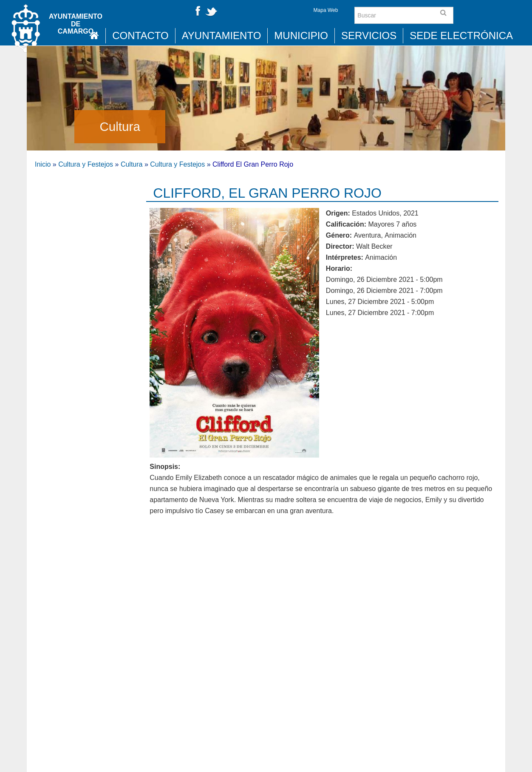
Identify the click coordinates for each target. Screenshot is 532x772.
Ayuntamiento (222, 35)
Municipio (301, 35)
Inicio (43, 164)
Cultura (120, 126)
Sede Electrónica (461, 35)
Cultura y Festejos (86, 164)
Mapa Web (326, 10)
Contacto (140, 35)
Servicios (369, 35)
